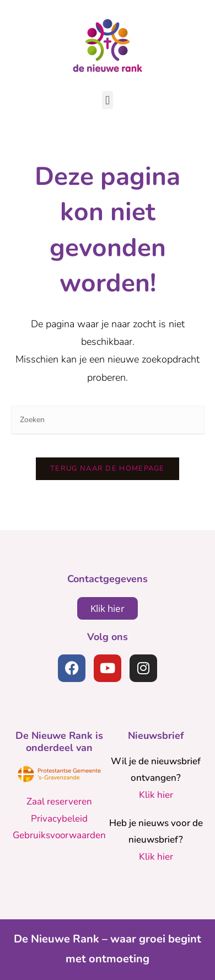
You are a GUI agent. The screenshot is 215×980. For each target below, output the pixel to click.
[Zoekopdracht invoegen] (108, 420)
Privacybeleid (59, 819)
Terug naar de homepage (108, 468)
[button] (107, 100)
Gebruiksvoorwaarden (59, 835)
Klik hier (156, 795)
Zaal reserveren (59, 801)
